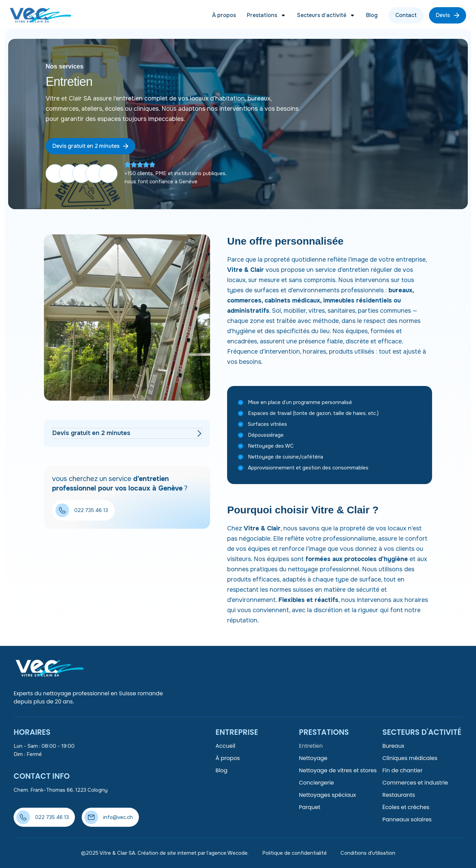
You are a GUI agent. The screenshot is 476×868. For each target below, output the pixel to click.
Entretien (311, 746)
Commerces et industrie (415, 783)
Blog (372, 15)
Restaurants (399, 795)
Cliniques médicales (410, 758)
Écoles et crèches (406, 807)
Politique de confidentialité (295, 853)
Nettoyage (313, 758)
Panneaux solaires (407, 819)
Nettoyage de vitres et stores (338, 770)
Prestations (266, 15)
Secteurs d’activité (326, 15)
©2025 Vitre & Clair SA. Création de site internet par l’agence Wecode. (165, 853)
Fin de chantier (402, 770)
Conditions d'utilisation (368, 853)
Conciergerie (316, 783)
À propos (224, 15)
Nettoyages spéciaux (328, 795)
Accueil (225, 746)
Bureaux (393, 746)
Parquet (310, 807)
